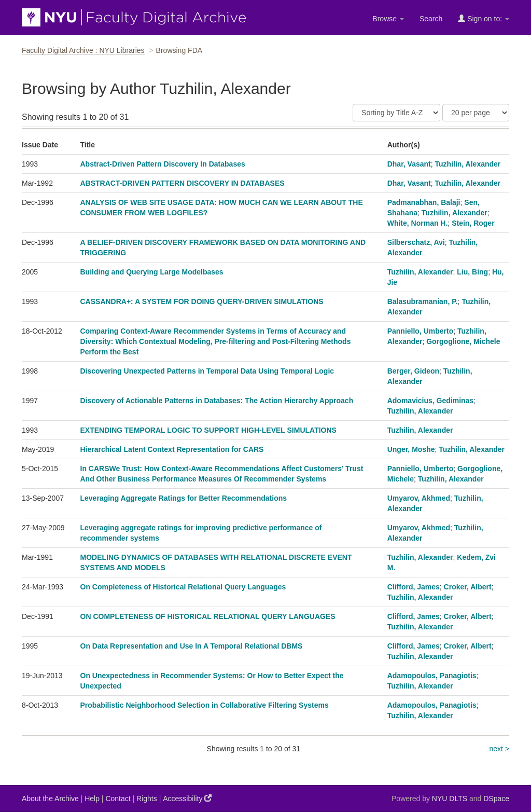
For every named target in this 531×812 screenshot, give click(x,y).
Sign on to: (484, 18)
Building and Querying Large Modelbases (152, 272)
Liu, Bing (472, 272)
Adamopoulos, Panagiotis (432, 676)
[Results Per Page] (476, 113)
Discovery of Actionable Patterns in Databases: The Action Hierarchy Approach (217, 401)
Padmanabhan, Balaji (424, 202)
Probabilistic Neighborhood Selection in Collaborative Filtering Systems (205, 705)
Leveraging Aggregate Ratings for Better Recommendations (184, 498)
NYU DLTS (450, 799)
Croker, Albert (468, 587)
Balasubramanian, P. (423, 301)
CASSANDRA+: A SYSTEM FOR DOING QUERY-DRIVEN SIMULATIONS (202, 301)
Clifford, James (414, 587)
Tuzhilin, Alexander (468, 164)
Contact (118, 799)
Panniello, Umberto (421, 331)
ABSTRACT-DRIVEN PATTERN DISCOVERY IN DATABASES (183, 183)
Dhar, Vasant (409, 164)
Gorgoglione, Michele (463, 341)
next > (499, 749)
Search (431, 19)
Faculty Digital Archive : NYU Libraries (83, 50)
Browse (388, 19)
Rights (147, 799)
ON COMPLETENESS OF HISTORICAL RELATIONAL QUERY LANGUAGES (208, 616)
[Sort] (396, 113)
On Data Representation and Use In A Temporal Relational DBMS (192, 646)
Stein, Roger (473, 223)
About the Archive (50, 799)
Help (92, 799)
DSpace (496, 799)
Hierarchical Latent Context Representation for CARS (172, 449)
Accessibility (187, 798)
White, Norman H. (418, 223)
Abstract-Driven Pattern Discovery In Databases (163, 164)
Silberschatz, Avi (416, 242)
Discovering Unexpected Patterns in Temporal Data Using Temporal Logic (207, 371)
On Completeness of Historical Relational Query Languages (183, 587)
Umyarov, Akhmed (419, 498)
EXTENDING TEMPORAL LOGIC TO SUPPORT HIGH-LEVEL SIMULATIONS (208, 430)
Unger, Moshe (411, 449)
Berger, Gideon (413, 371)
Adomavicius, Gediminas (431, 401)
